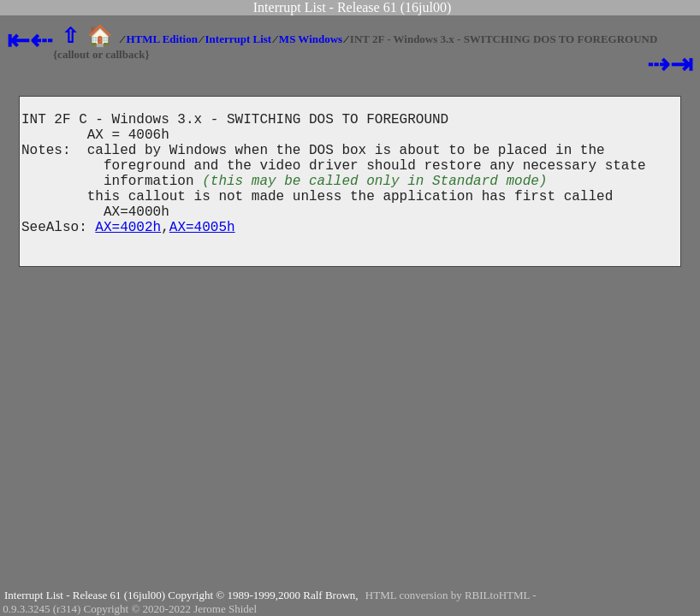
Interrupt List (239, 39)
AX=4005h (202, 253)
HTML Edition (161, 39)
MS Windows (311, 39)
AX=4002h (128, 253)
